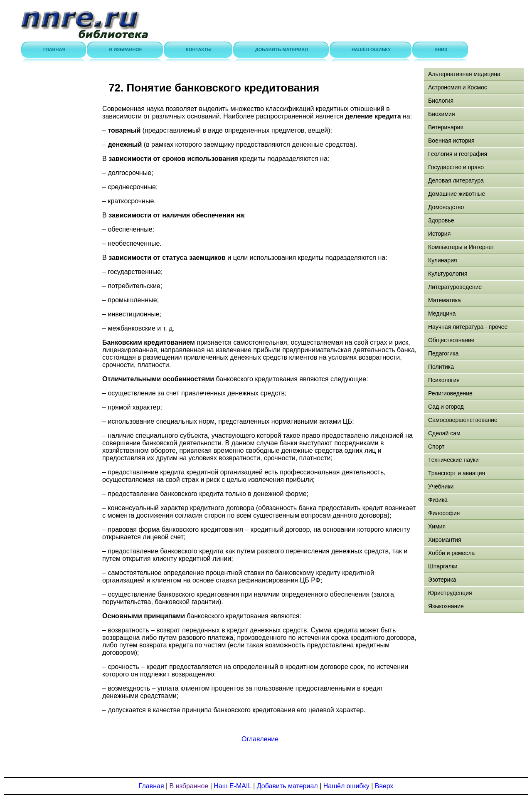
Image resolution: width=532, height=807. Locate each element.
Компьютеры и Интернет (461, 247)
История (439, 234)
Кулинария (443, 260)
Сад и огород (446, 407)
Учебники (441, 486)
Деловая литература (456, 180)
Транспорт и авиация (457, 473)
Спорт (436, 447)
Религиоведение (450, 393)
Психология (444, 380)
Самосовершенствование (463, 420)
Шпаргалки (443, 566)
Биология (441, 101)
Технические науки (453, 460)
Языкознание (446, 606)
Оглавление (260, 739)
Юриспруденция (450, 593)
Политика (441, 367)
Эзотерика (442, 580)
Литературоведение (455, 287)
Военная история (451, 141)
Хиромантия (445, 540)
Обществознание (451, 340)
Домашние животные (457, 194)
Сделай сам (444, 433)
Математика (445, 300)
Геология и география (458, 154)
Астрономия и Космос (458, 87)
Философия (444, 513)
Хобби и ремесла (451, 553)
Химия (437, 526)
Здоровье (441, 220)
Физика (438, 500)
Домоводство (446, 207)
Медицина (442, 313)
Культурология (448, 274)
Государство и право (456, 167)
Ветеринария (446, 127)
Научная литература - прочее (468, 327)
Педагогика (443, 353)
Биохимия (441, 114)
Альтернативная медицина (464, 74)
